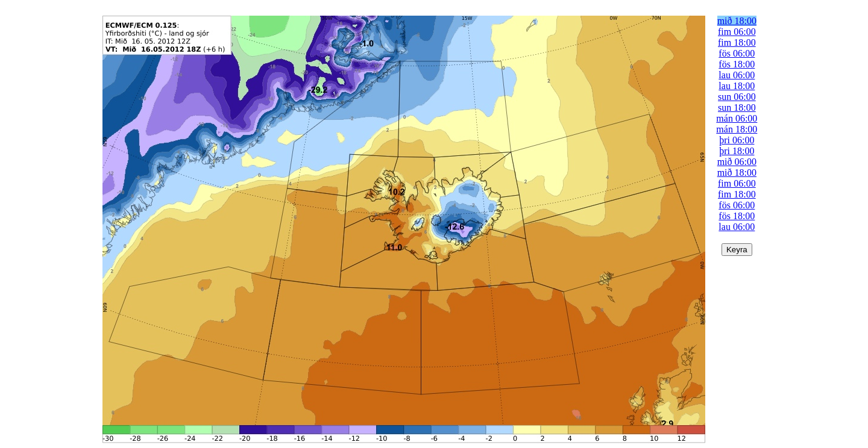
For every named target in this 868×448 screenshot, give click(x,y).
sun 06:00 (737, 97)
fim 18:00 (737, 42)
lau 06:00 (737, 75)
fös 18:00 (737, 64)
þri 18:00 (737, 151)
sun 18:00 (737, 107)
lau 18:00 (737, 86)
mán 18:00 (737, 129)
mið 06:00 (737, 162)
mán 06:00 (737, 118)
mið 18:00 (737, 21)
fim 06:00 (737, 32)
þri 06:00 (737, 140)
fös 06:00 (737, 53)
